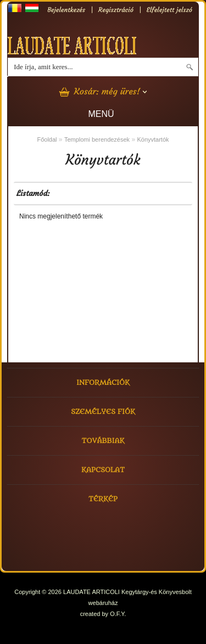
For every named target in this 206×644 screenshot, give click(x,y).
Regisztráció (116, 10)
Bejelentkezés (66, 10)
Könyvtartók (153, 139)
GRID (73, 193)
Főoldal (47, 139)
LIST (60, 193)
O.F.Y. (118, 614)
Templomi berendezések (97, 139)
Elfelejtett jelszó (169, 10)
